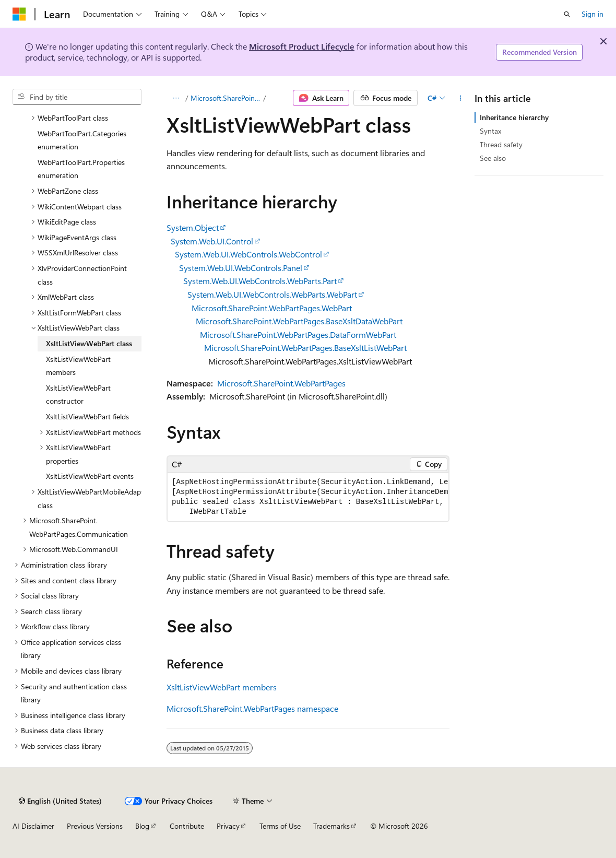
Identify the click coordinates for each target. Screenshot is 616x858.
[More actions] (461, 98)
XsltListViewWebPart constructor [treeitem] (78, 395)
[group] (308, 497)
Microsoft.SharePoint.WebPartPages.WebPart (272, 308)
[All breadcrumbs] (176, 98)
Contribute (187, 826)
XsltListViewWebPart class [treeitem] (89, 343)
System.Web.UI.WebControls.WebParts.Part (260, 281)
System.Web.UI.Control (212, 241)
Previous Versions (95, 826)
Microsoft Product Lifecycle (302, 46)
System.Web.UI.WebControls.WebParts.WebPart (272, 294)
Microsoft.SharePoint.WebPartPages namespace (252, 708)
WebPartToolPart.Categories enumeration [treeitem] (82, 140)
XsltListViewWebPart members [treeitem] (78, 366)
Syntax (490, 131)
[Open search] (567, 14)
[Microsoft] (19, 14)
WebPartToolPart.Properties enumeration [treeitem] (81, 169)
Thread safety (501, 144)
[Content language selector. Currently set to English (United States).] (60, 801)
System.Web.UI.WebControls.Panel (241, 268)
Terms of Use (280, 826)
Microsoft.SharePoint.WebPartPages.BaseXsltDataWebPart (299, 321)
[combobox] (77, 97)
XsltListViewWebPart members (222, 687)
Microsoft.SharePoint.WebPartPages (226, 98)
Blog (142, 826)
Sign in (593, 14)
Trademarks (331, 826)
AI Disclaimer (33, 826)
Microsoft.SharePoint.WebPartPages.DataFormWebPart (298, 334)
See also (493, 158)
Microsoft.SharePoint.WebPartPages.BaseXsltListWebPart (305, 348)
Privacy (228, 826)
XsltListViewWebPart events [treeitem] (90, 476)
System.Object (193, 227)
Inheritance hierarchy (514, 117)
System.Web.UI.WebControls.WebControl (248, 254)
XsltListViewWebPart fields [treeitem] (87, 416)
